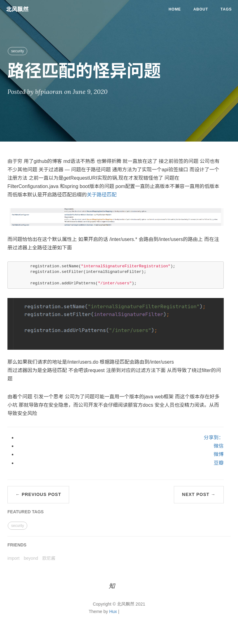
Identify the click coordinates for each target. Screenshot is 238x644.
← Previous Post (38, 494)
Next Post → (199, 494)
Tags (226, 9)
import (13, 558)
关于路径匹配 (102, 195)
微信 (218, 446)
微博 (218, 454)
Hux (113, 611)
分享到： (214, 438)
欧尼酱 (49, 558)
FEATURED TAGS (26, 512)
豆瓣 (218, 463)
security (18, 51)
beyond (31, 558)
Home (175, 9)
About (201, 9)
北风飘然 (17, 9)
